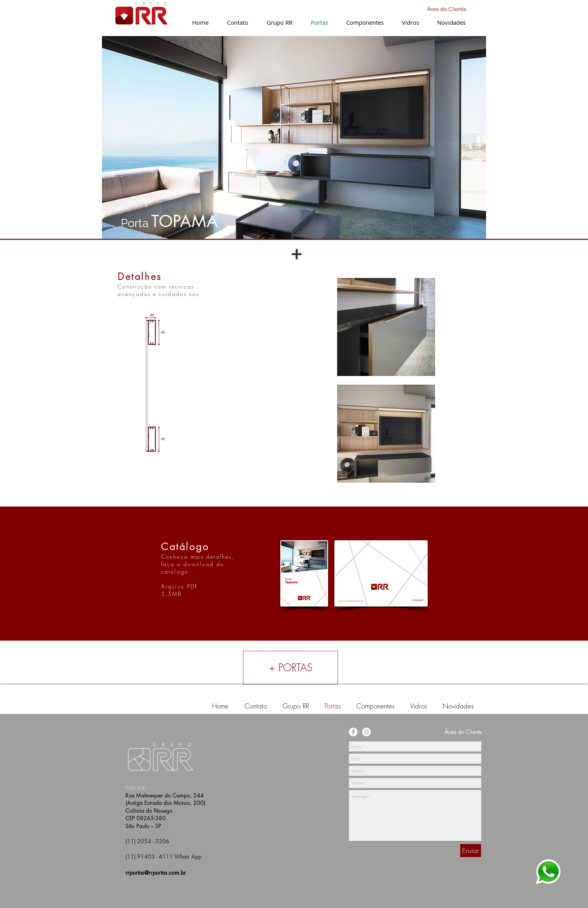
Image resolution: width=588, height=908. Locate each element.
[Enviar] (471, 851)
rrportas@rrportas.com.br (156, 873)
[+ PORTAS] (290, 668)
